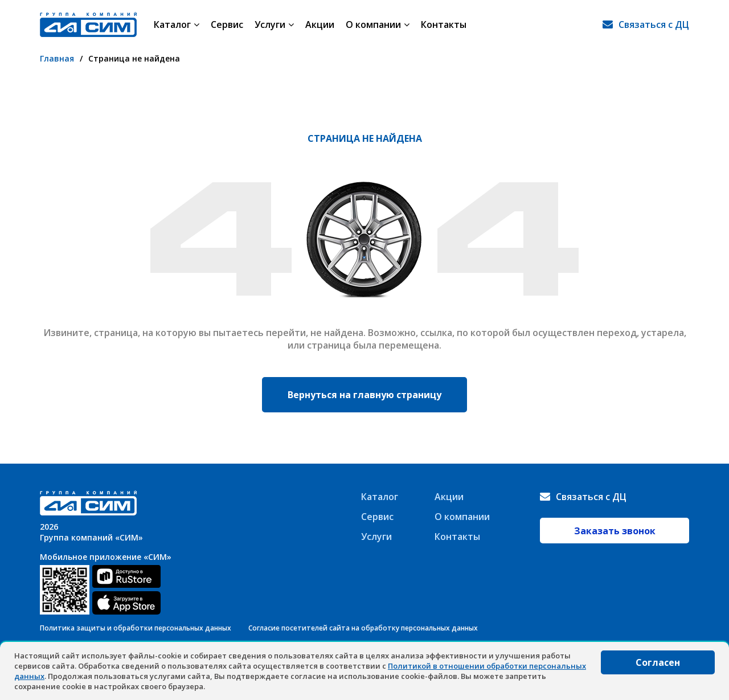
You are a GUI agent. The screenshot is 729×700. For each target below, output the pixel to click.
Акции (320, 24)
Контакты (444, 24)
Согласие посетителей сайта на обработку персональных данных (363, 628)
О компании (378, 24)
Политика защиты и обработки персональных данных (136, 628)
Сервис (227, 24)
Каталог (177, 24)
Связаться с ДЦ (654, 24)
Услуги (274, 24)
